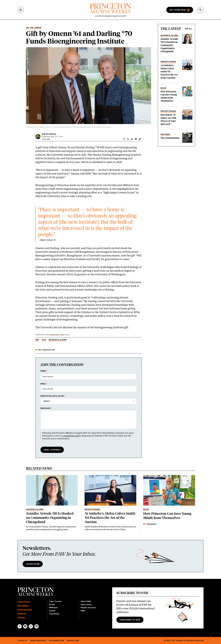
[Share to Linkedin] (132, 139)
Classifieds (54, 614)
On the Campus (34, 28)
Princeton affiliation (52, 396)
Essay (163, 88)
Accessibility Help (57, 640)
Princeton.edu (73, 640)
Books (52, 605)
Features (165, 134)
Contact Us (22, 640)
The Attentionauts (170, 138)
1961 (37, 340)
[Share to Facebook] (124, 139)
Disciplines (23, 606)
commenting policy (72, 436)
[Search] (200, 10)
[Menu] (21, 10)
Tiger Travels (55, 601)
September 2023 (57, 335)
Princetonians (168, 62)
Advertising (86, 605)
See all (189, 29)
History (21, 618)
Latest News (24, 602)
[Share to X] (128, 139)
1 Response (150, 524)
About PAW (86, 601)
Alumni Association (38, 640)
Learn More (33, 564)
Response (45, 408)
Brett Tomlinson (50, 134)
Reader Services (88, 608)
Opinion (22, 614)
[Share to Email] (136, 139)
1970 (44, 340)
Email (43, 384)
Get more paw (178, 10)
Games (52, 611)
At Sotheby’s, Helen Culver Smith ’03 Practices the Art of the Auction (169, 72)
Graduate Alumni (58, 340)
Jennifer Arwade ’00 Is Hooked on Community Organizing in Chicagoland (169, 45)
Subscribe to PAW (130, 620)
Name (43, 371)
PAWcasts (53, 608)
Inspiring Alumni (169, 36)
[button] (140, 139)
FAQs (83, 611)
